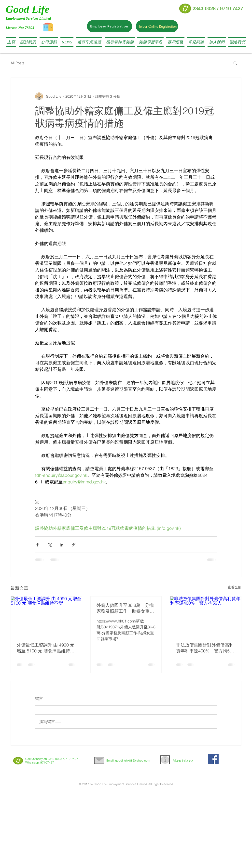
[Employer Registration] (110, 26)
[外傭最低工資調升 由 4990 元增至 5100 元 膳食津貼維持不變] (46, 616)
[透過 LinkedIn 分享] (62, 545)
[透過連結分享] (74, 545)
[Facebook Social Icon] (213, 759)
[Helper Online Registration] (157, 26)
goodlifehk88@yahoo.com (133, 760)
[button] (89, 42)
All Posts (18, 63)
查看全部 (235, 587)
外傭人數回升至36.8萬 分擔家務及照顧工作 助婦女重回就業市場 (125, 608)
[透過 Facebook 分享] (37, 545)
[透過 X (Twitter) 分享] (49, 545)
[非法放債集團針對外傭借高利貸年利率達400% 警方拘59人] (206, 616)
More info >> (183, 760)
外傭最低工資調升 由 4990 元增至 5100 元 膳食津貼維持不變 (46, 648)
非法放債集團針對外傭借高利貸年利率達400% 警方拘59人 (205, 648)
